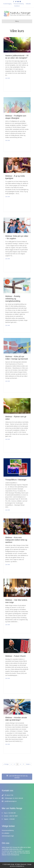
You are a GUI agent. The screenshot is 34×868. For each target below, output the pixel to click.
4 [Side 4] (20, 764)
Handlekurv (17, 6)
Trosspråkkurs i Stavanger (16, 480)
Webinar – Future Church (16, 656)
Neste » (28, 764)
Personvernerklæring (19, 4)
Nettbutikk (28, 4)
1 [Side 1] (11, 764)
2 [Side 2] (14, 764)
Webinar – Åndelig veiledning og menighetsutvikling (13, 299)
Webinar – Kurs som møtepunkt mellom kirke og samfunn (16, 540)
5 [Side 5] (23, 764)
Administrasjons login (8, 836)
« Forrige (6, 764)
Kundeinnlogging (7, 4)
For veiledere (6, 833)
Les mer (8, 78)
